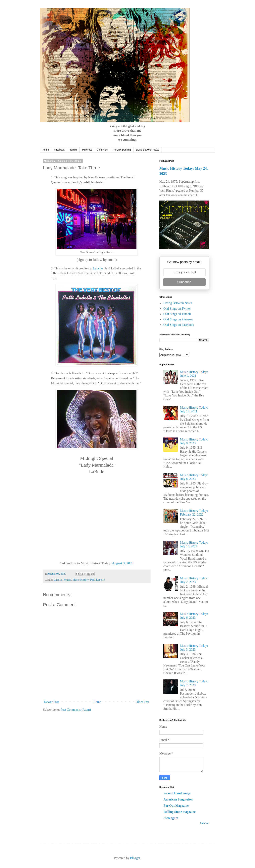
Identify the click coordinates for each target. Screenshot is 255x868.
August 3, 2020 (123, 563)
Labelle (98, 268)
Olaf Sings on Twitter (177, 309)
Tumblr (73, 150)
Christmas (102, 150)
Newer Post (51, 702)
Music (67, 580)
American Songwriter (178, 799)
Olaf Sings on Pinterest (178, 319)
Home (46, 150)
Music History (81, 580)
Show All (205, 823)
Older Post (142, 702)
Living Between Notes (148, 150)
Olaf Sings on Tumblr (177, 314)
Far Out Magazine (176, 806)
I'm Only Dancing (122, 150)
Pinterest (87, 150)
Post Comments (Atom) (76, 710)
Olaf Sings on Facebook (179, 325)
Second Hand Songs (177, 793)
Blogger (135, 858)
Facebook (59, 150)
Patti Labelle (98, 580)
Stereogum (171, 818)
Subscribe (184, 282)
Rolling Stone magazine (180, 812)
